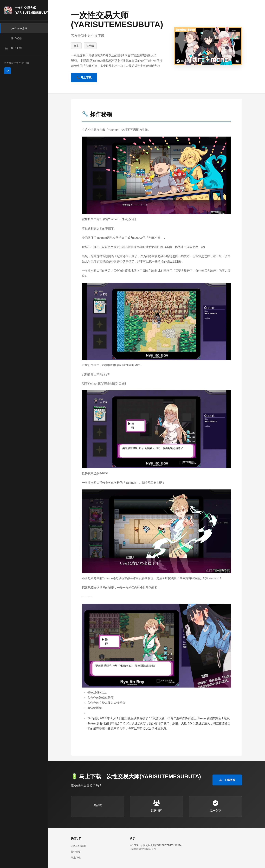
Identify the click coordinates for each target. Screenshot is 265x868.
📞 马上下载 (84, 78)
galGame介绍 (78, 846)
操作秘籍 (76, 852)
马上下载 (76, 858)
